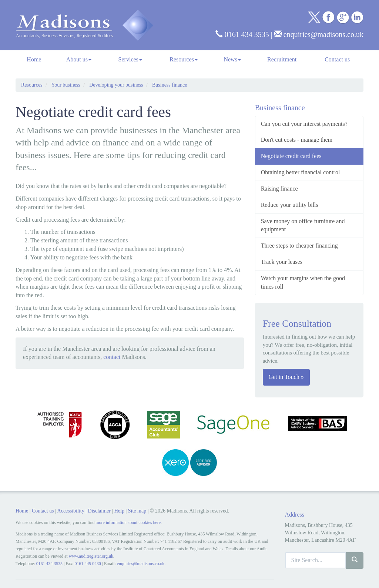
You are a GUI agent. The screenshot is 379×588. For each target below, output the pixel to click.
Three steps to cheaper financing (299, 246)
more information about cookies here (128, 523)
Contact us (337, 59)
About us (79, 59)
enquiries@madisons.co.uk (319, 34)
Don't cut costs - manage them (297, 140)
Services (130, 59)
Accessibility (71, 511)
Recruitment (282, 59)
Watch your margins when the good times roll (303, 282)
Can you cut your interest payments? (304, 124)
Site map (137, 511)
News (232, 59)
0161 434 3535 (242, 34)
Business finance (170, 85)
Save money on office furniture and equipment (303, 225)
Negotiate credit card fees (291, 156)
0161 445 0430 (88, 564)
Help (119, 511)
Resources (184, 59)
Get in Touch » (286, 377)
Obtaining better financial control (301, 172)
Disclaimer (99, 511)
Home (34, 59)
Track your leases (282, 262)
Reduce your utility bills (290, 205)
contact (112, 357)
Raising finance (279, 189)
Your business (66, 85)
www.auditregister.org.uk (91, 556)
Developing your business (116, 85)
